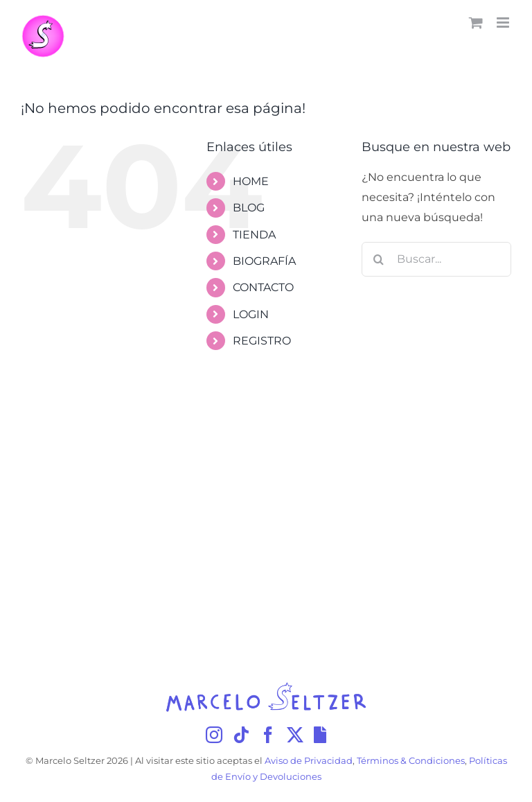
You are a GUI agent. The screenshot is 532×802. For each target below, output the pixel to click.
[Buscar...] (436, 259)
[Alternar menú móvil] (504, 23)
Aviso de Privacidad (309, 761)
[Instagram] (214, 735)
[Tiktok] (241, 735)
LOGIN (251, 314)
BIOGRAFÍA (264, 261)
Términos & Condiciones (411, 761)
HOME (251, 181)
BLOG (249, 208)
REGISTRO (262, 341)
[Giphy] (320, 735)
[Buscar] (379, 259)
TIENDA (254, 235)
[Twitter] (295, 735)
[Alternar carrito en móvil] (476, 23)
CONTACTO (263, 287)
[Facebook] (268, 735)
